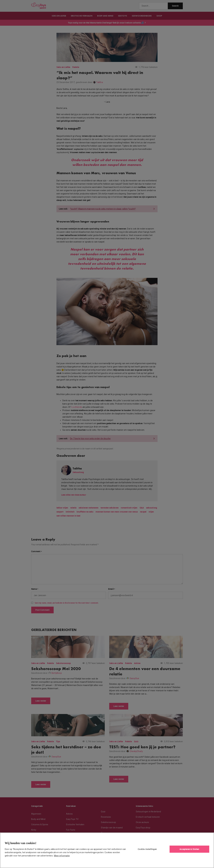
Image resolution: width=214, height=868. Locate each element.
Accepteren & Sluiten (189, 849)
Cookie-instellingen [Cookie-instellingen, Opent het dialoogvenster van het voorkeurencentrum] (147, 849)
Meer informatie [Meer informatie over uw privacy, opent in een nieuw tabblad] (62, 856)
